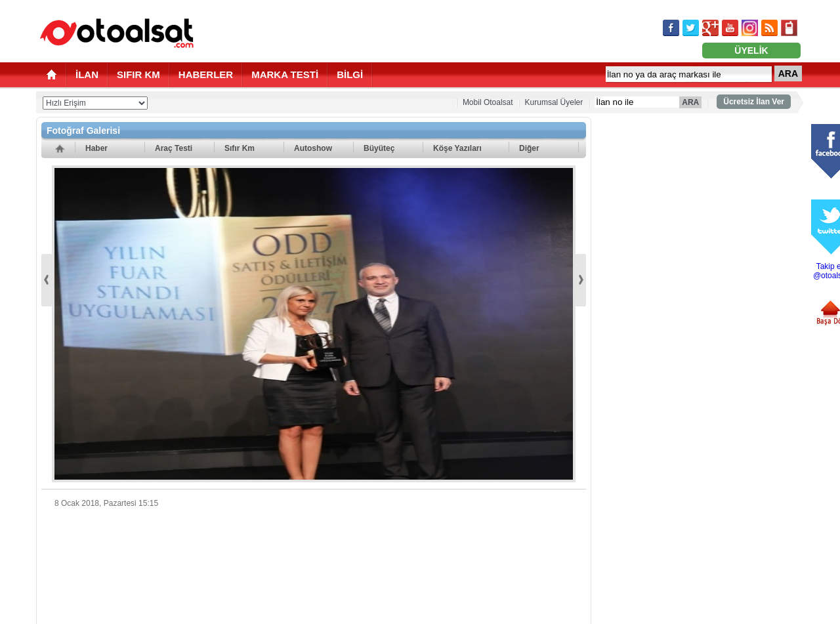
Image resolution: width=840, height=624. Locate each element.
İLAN (87, 74)
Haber (96, 148)
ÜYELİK (751, 51)
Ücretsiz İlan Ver (754, 102)
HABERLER (206, 74)
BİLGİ (350, 74)
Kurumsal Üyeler (554, 102)
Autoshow (313, 148)
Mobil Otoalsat (488, 102)
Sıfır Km (240, 148)
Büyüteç (379, 148)
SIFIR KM (138, 74)
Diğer (529, 148)
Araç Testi (174, 148)
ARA (788, 73)
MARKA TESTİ (285, 74)
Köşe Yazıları (457, 148)
